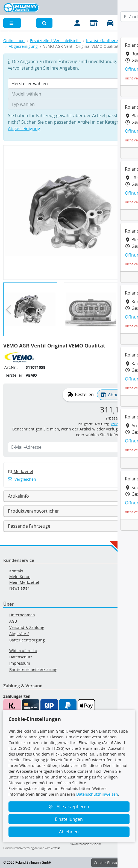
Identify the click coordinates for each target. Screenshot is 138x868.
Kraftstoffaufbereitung (107, 41)
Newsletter (19, 588)
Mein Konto (20, 577)
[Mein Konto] (77, 23)
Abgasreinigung (23, 46)
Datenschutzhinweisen (97, 794)
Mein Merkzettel (24, 582)
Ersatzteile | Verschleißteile (55, 41)
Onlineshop (14, 41)
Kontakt (16, 571)
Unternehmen (22, 615)
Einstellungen (69, 819)
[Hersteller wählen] (69, 84)
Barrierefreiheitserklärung (33, 669)
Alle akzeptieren (69, 807)
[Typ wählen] (69, 104)
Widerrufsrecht (23, 651)
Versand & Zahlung (27, 627)
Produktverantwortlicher (33, 511)
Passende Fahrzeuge (29, 526)
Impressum (20, 663)
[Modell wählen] (69, 94)
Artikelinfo (18, 496)
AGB (13, 621)
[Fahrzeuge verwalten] (110, 23)
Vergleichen (22, 479)
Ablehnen (69, 832)
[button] (44, 23)
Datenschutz (21, 657)
